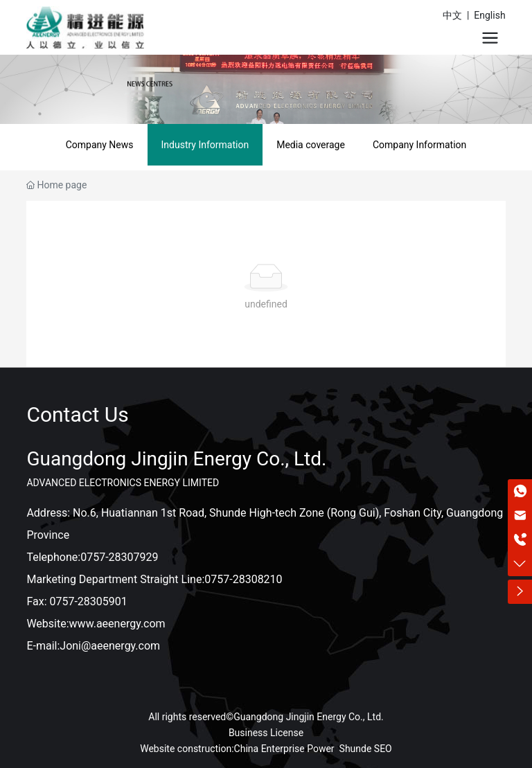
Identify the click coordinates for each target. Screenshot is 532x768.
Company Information (419, 145)
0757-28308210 (243, 579)
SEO (383, 749)
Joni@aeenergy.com (110, 646)
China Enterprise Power (284, 749)
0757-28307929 (119, 557)
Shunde (356, 749)
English (489, 15)
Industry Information (205, 145)
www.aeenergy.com (117, 624)
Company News (100, 145)
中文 (452, 15)
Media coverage (311, 145)
